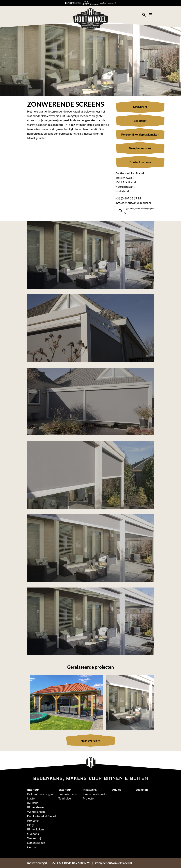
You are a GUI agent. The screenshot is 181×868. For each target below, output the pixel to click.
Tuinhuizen (65, 798)
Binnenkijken (35, 829)
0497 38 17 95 (81, 863)
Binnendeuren (36, 807)
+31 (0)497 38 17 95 (128, 198)
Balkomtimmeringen (40, 794)
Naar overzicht (90, 740)
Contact (32, 847)
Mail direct (140, 107)
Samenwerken (36, 842)
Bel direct (140, 121)
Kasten (32, 798)
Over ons (33, 834)
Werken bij (34, 838)
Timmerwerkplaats (95, 794)
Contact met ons (140, 162)
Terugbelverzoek (140, 148)
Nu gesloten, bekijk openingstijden (139, 211)
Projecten (89, 798)
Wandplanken (36, 812)
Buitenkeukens (68, 794)
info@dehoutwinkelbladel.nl (133, 203)
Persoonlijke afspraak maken (140, 134)
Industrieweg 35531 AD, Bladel (50, 863)
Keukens (33, 803)
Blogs (31, 825)
